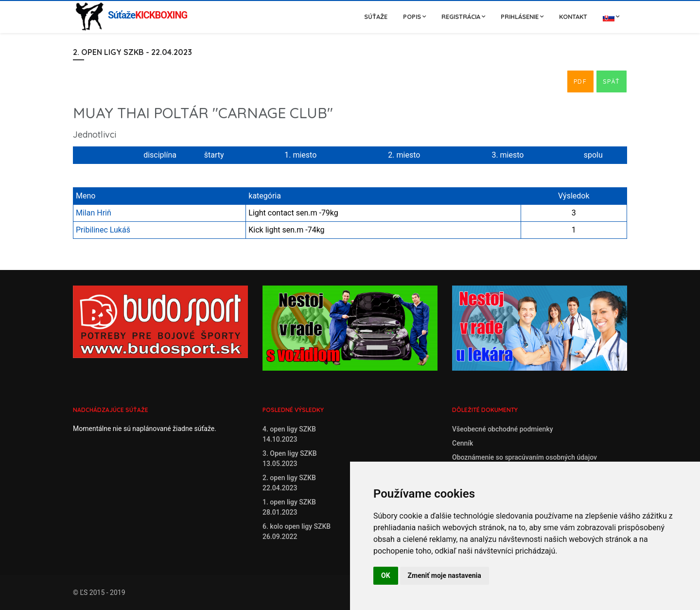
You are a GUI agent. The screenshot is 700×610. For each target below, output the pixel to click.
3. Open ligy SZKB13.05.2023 (290, 458)
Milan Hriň (94, 213)
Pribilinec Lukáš (103, 230)
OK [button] (386, 575)
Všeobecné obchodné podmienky (503, 429)
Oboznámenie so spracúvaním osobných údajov (525, 457)
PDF (580, 81)
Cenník (463, 443)
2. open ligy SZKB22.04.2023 (289, 483)
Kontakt (573, 17)
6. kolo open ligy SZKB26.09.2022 (297, 531)
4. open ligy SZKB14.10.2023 (289, 434)
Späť (612, 81)
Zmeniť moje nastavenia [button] (445, 575)
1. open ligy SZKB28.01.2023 (289, 507)
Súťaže (376, 17)
